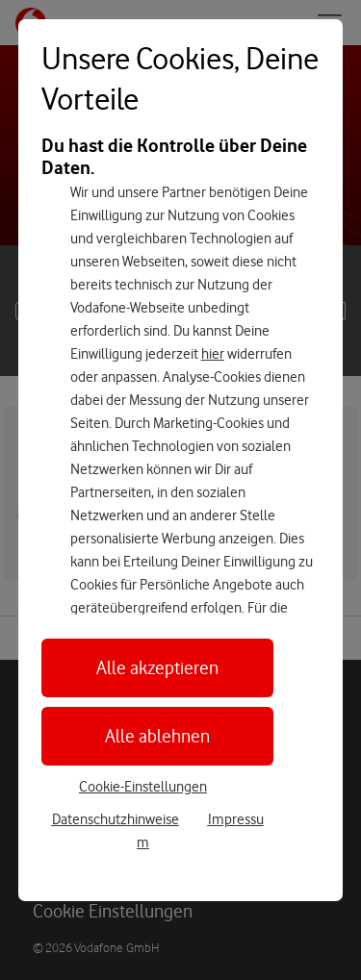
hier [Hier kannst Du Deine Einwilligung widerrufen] (213, 354)
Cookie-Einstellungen (143, 787)
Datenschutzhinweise (116, 819)
